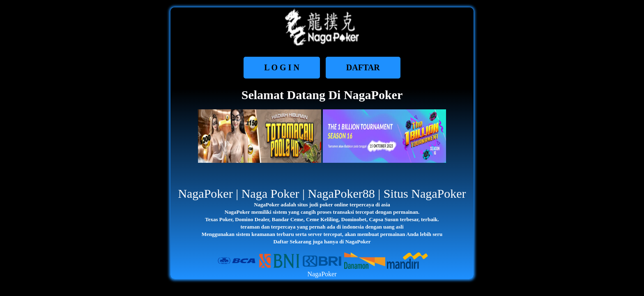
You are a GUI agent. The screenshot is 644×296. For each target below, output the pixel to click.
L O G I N (282, 67)
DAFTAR (363, 67)
